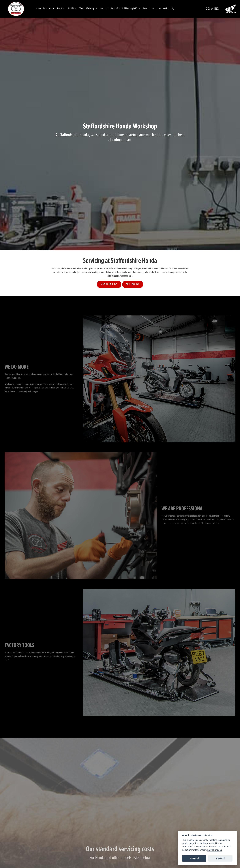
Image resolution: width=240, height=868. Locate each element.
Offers (81, 9)
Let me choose (215, 850)
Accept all (194, 858)
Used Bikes (72, 9)
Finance (103, 9)
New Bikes (48, 9)
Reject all (220, 858)
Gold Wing (61, 9)
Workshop (90, 9)
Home (38, 9)
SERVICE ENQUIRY (109, 284)
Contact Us (164, 9)
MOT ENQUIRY (133, 284)
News (145, 9)
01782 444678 (213, 9)
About (152, 9)
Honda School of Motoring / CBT (124, 9)
